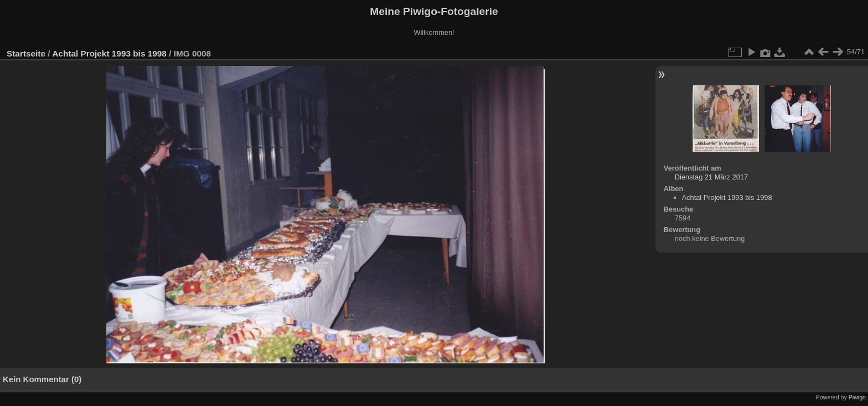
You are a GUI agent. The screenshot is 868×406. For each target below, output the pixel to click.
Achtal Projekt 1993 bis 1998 (109, 53)
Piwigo (857, 397)
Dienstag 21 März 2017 (711, 177)
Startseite (26, 53)
